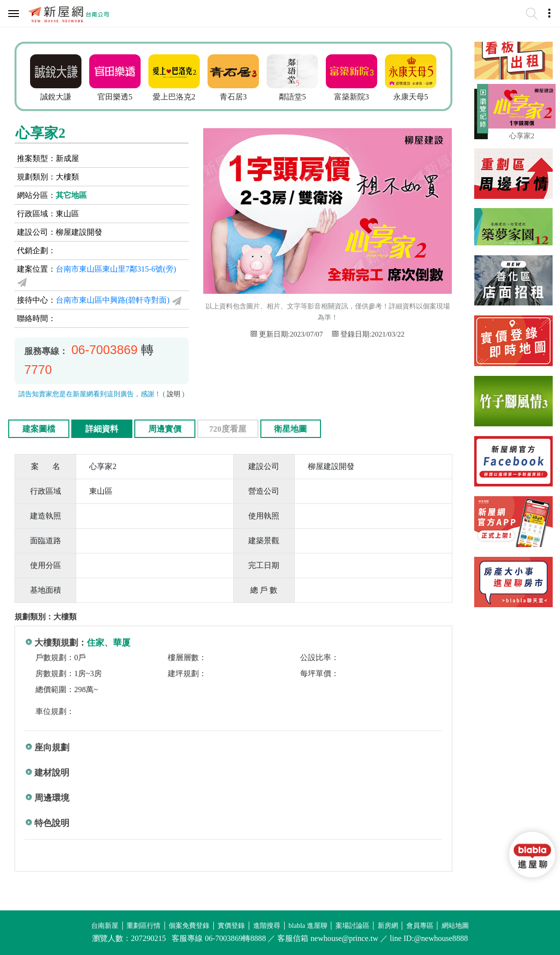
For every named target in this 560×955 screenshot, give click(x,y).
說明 (174, 394)
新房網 (388, 926)
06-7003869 (104, 350)
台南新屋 (105, 926)
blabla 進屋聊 (308, 926)
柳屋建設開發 (79, 232)
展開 (481, 113)
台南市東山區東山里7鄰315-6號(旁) (116, 269)
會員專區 (420, 926)
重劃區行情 (144, 926)
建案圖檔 (39, 429)
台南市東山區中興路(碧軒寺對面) (113, 300)
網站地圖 (455, 926)
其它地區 (71, 195)
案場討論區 (352, 926)
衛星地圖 (290, 429)
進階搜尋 (267, 926)
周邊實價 (165, 429)
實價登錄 (231, 926)
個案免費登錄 (189, 926)
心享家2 (522, 136)
